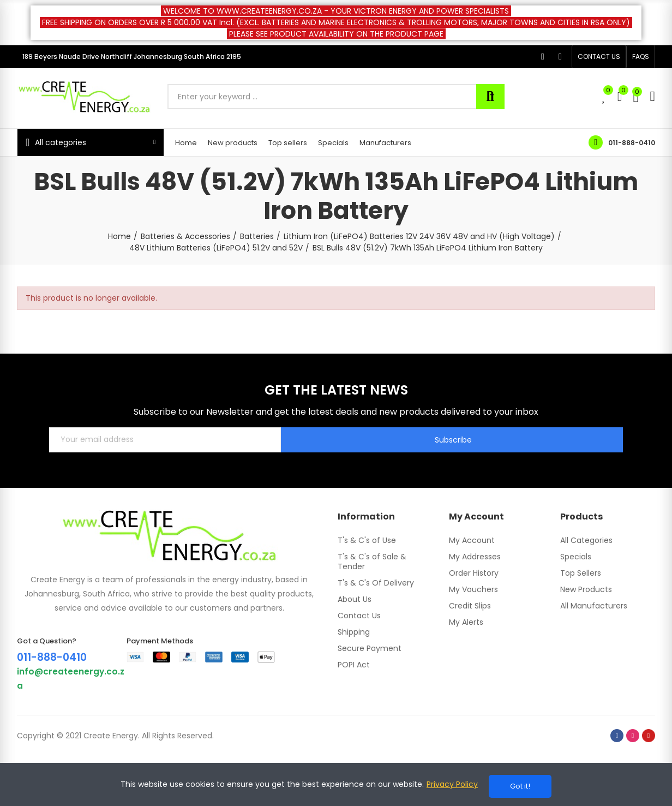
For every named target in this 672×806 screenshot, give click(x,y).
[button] (599, 57)
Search (490, 97)
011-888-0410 (632, 143)
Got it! (520, 786)
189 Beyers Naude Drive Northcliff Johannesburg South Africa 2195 (132, 56)
